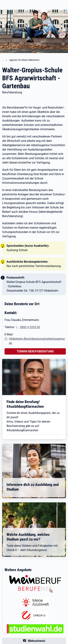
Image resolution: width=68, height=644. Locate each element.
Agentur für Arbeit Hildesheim (24, 60)
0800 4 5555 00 (30, 327)
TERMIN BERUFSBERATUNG (35, 351)
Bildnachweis (37, 641)
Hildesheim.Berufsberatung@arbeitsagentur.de (37, 341)
